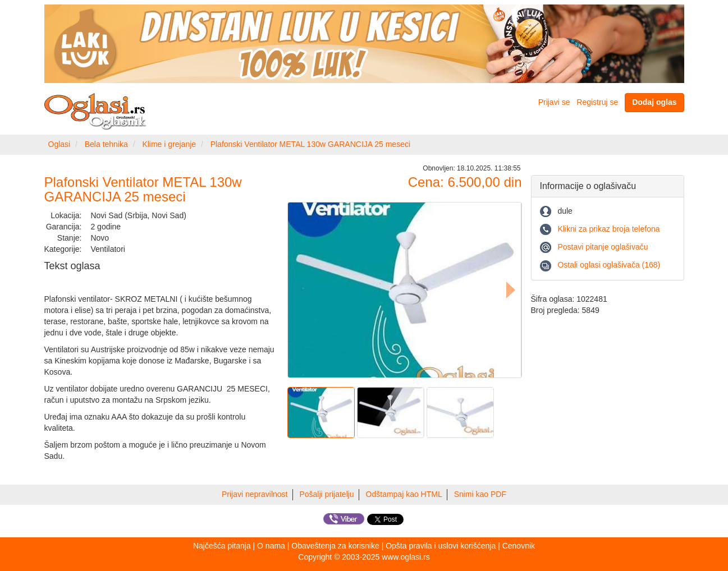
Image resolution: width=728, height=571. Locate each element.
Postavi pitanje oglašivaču (603, 247)
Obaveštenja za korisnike (335, 546)
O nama (271, 546)
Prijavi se (554, 102)
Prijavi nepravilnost (255, 494)
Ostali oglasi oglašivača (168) (609, 265)
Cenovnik (519, 546)
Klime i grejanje (169, 144)
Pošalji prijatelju (326, 494)
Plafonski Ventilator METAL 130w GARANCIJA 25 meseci (310, 144)
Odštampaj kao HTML (404, 494)
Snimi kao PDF (480, 494)
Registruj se (597, 102)
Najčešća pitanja (222, 546)
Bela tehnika (106, 144)
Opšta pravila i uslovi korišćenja (441, 546)
